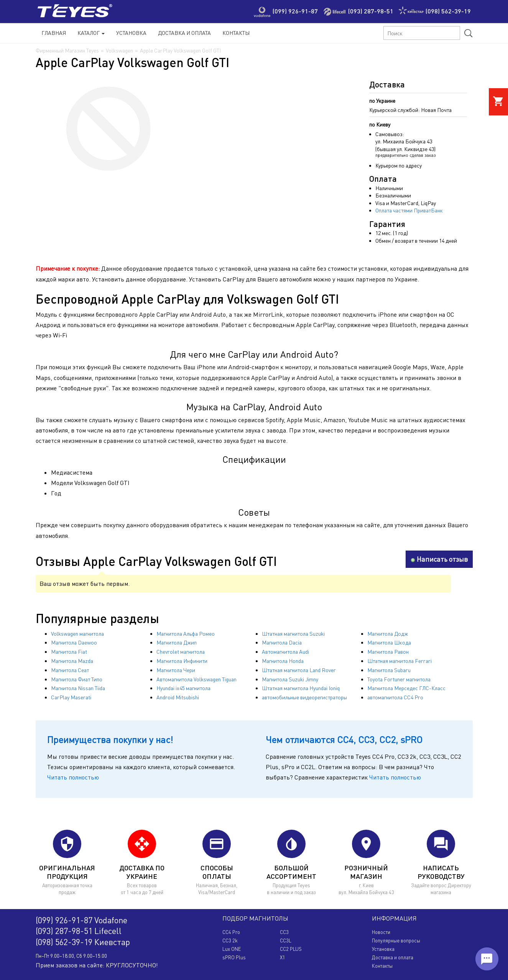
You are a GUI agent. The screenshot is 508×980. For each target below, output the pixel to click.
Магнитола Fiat (69, 652)
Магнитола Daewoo (74, 642)
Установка (131, 33)
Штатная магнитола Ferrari (399, 661)
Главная (54, 33)
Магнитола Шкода (389, 642)
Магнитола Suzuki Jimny (290, 679)
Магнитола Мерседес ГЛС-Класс (406, 688)
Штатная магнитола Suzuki (293, 634)
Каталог (91, 33)
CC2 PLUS (291, 949)
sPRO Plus (234, 957)
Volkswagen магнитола (77, 634)
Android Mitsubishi (178, 697)
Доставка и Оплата (184, 33)
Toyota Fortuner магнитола (399, 679)
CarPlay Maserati (71, 697)
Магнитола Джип (177, 642)
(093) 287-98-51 (371, 11)
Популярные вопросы (396, 941)
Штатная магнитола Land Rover (299, 670)
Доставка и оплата (393, 957)
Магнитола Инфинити (182, 661)
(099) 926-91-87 (295, 11)
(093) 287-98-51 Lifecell (79, 931)
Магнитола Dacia (282, 642)
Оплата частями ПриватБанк (409, 210)
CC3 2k (230, 941)
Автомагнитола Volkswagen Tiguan (196, 679)
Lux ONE (232, 949)
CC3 (284, 932)
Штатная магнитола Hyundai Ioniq (301, 688)
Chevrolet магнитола (181, 652)
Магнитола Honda (283, 661)
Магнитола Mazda (72, 661)
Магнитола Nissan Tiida (78, 688)
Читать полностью (73, 777)
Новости (381, 932)
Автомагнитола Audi (285, 652)
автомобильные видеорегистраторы (304, 697)
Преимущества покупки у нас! (110, 739)
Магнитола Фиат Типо (77, 679)
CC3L (286, 941)
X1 (283, 957)
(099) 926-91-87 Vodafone (81, 920)
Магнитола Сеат (70, 670)
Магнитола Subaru (389, 670)
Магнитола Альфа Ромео (186, 634)
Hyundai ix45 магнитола (183, 688)
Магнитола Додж (388, 634)
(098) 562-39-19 (448, 11)
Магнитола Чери (176, 670)
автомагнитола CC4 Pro (395, 697)
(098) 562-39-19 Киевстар (83, 942)
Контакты (236, 33)
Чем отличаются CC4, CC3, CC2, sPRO (344, 739)
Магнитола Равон (388, 652)
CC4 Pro (231, 932)
